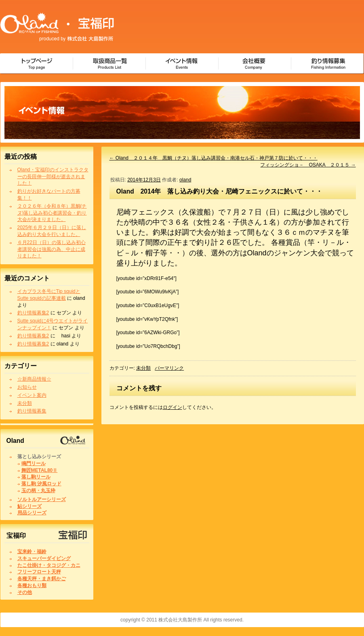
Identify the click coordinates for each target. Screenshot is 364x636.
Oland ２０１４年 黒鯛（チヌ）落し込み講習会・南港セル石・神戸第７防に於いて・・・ (214, 158)
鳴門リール (34, 463)
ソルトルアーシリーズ (42, 499)
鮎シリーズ (29, 506)
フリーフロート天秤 (39, 572)
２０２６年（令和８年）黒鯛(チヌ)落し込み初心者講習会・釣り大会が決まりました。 (52, 213)
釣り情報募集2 (33, 313)
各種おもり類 (32, 585)
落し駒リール (36, 477)
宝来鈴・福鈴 (32, 552)
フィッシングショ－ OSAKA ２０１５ (308, 165)
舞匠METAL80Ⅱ (40, 470)
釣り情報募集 (32, 411)
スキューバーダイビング (44, 558)
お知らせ (27, 387)
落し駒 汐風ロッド (41, 484)
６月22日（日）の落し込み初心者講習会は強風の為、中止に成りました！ (52, 249)
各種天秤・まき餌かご (42, 579)
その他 (25, 592)
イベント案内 (32, 395)
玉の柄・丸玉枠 (38, 491)
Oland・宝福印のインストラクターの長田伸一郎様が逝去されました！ (53, 177)
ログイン (173, 407)
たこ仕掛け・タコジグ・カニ (49, 565)
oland (185, 180)
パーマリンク (169, 368)
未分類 (25, 403)
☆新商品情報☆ (34, 379)
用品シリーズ (32, 513)
